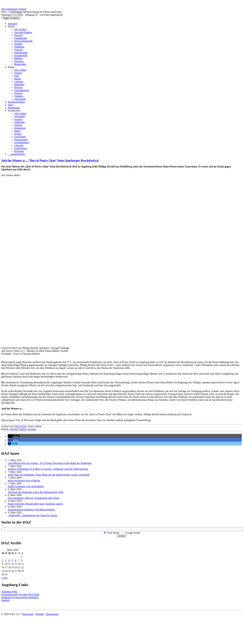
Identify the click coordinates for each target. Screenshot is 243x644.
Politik (11, 27)
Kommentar (14, 108)
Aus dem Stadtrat (23, 32)
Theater (18, 73)
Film (17, 76)
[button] (14, 436)
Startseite (13, 24)
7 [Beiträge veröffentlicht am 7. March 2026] (19, 560)
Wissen (18, 134)
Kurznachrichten (16, 102)
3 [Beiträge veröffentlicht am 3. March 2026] (6, 560)
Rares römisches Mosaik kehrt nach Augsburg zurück (35, 504)
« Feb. (5, 578)
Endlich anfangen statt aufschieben (26, 486)
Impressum (28, 614)
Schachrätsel (21, 148)
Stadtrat (5, 600)
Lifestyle (19, 145)
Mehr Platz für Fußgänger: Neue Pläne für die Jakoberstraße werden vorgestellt (49, 475)
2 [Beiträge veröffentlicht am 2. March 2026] (2, 560)
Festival (18, 93)
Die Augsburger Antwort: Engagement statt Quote (34, 498)
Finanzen (19, 61)
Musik (17, 79)
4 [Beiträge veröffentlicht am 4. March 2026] (9, 560)
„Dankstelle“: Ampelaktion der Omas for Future (33, 515)
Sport (11, 105)
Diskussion (20, 128)
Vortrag (18, 125)
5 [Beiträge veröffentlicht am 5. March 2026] (12, 560)
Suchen (121, 536)
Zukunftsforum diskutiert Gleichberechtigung (31, 510)
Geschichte (20, 137)
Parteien (18, 35)
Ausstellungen (22, 90)
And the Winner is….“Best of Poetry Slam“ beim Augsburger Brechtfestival (50, 160)
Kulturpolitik (21, 53)
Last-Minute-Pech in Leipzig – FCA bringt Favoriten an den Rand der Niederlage (50, 463)
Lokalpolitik (21, 38)
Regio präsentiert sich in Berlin (24, 481)
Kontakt (40, 614)
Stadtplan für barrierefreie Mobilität (20, 597)
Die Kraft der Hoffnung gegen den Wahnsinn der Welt (36, 492)
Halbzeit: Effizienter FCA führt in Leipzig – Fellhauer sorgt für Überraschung (48, 469)
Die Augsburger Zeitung (14, 9)
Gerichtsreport (22, 143)
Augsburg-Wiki (9, 592)
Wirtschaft (20, 116)
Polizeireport (21, 140)
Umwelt (18, 50)
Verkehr (18, 44)
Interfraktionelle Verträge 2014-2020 (20, 594)
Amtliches (19, 122)
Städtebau (19, 47)
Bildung (18, 58)
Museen (18, 87)
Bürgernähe (20, 64)
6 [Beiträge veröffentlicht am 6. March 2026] (15, 560)
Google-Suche (133, 533)
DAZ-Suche (113, 533)
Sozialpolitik (21, 56)
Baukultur (19, 85)
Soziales (18, 119)
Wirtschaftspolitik (23, 41)
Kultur (11, 67)
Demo (17, 131)
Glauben (19, 96)
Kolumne (19, 151)
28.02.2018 (21, 426)
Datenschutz (52, 614)
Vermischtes (14, 111)
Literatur (19, 82)
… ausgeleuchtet (16, 154)
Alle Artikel (20, 29)
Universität (20, 99)
